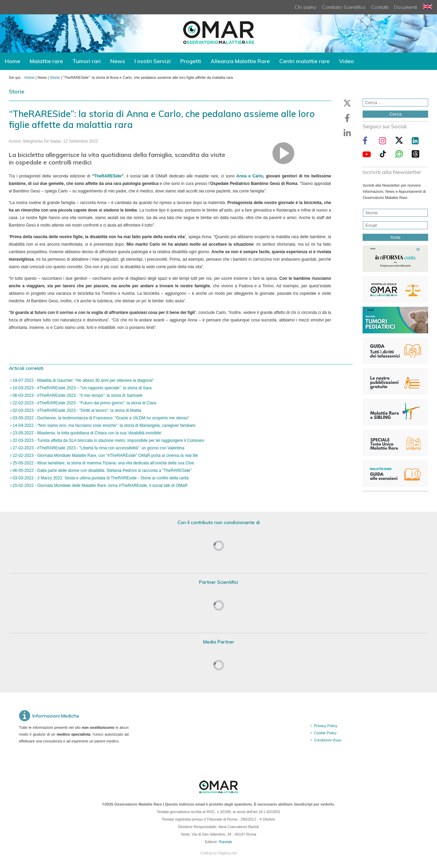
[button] (347, 103)
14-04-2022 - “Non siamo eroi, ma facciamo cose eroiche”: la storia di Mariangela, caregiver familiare (104, 425)
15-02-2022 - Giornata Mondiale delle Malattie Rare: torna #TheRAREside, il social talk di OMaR (100, 486)
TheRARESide (108, 176)
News (118, 61)
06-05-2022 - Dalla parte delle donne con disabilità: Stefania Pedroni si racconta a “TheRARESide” (102, 471)
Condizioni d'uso (327, 740)
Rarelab (225, 842)
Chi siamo (306, 7)
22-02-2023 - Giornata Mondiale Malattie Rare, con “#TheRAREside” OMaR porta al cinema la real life (105, 455)
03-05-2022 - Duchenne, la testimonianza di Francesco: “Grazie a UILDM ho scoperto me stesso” (100, 418)
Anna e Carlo (250, 176)
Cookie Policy (325, 733)
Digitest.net (228, 853)
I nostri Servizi (153, 61)
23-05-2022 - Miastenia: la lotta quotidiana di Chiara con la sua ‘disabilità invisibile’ (87, 433)
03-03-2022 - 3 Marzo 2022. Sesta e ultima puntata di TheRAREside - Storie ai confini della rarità (100, 478)
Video (347, 61)
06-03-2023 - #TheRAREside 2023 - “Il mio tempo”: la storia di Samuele (77, 395)
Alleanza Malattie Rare (240, 61)
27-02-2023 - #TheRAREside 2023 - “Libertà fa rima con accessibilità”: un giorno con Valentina (98, 448)
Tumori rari (87, 61)
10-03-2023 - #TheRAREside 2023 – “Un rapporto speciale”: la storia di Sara (82, 388)
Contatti (380, 7)
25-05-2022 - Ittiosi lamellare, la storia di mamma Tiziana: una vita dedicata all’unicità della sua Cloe (103, 463)
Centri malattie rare (304, 61)
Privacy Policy (325, 726)
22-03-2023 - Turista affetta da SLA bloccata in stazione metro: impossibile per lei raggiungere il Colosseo (108, 440)
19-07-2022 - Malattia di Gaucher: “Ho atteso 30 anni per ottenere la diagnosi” (83, 380)
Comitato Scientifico (344, 7)
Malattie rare (46, 61)
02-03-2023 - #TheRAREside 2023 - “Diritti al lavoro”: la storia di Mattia (76, 410)
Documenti (406, 7)
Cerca (396, 114)
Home (12, 61)
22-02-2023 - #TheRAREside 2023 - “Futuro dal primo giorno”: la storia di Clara (84, 403)
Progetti (191, 61)
